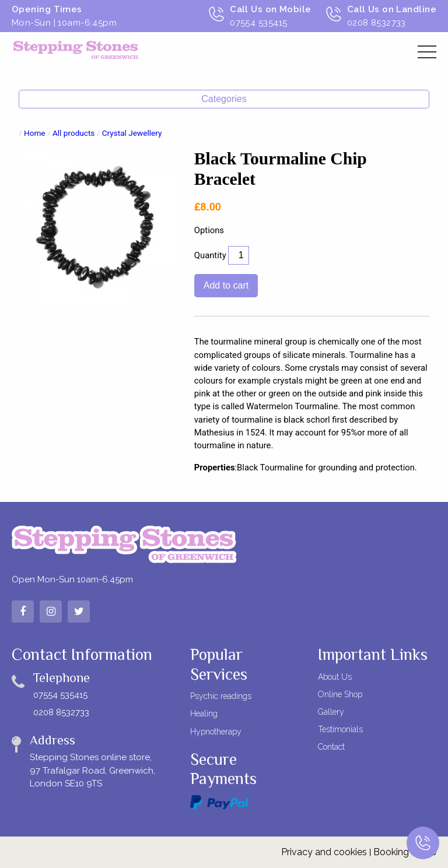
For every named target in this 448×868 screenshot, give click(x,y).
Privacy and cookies (324, 852)
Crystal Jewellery (132, 133)
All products (73, 133)
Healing (204, 714)
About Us (335, 677)
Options (209, 230)
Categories (224, 99)
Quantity (210, 255)
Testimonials (340, 729)
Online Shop (340, 694)
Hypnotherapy (216, 732)
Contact (331, 747)
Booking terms (405, 852)
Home (35, 133)
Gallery (331, 712)
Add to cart (226, 285)
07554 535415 (60, 695)
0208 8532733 (61, 712)
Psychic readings (221, 696)
